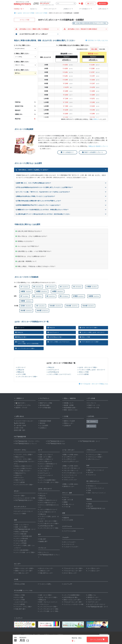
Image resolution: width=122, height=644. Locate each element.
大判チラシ (18, 475)
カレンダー (17, 564)
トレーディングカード (45, 475)
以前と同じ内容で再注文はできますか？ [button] (29, 231)
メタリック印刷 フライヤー (23, 468)
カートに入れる (97, 639)
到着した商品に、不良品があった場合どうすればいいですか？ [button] (35, 266)
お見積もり (96, 119)
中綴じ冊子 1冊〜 (20, 609)
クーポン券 (66, 507)
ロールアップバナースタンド (23, 511)
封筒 (64, 513)
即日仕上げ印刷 (19, 584)
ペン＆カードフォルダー (70, 547)
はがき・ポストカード (45, 489)
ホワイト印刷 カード (45, 461)
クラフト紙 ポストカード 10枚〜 (89, 342)
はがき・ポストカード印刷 (26, 13)
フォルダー (66, 537)
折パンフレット (43, 552)
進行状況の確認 (44, 405)
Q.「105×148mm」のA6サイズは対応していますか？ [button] (61, 170)
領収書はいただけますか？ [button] (25, 241)
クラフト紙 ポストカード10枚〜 (48, 523)
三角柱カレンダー (44, 571)
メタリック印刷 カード (46, 466)
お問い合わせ (19, 416)
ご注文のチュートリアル (22, 405)
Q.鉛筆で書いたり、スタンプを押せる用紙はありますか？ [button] (61, 183)
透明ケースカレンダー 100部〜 (24, 568)
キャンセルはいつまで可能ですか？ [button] (27, 246)
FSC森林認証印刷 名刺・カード (89, 441)
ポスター (17, 491)
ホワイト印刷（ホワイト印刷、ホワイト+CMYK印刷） (27, 343)
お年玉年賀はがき (53, 372)
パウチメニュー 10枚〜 (94, 455)
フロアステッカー (68, 477)
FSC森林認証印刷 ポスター (56, 441)
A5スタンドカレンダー (46, 568)
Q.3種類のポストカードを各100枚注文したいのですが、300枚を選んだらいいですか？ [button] (61, 210)
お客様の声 (67, 426)
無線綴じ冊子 (43, 541)
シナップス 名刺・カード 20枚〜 (25, 552)
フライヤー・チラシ (20, 450)
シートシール (70, 475)
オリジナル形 (72, 473)
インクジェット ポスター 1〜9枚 (25, 498)
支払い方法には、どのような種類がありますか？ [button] (31, 236)
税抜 (102, 49)
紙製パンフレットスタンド (95, 470)
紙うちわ (90, 506)
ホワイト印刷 (21, 374)
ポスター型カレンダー (70, 573)
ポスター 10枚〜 (20, 496)
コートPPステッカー (69, 457)
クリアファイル (67, 526)
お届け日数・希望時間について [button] (26, 261)
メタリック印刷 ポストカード (48, 510)
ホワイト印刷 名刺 (20, 534)
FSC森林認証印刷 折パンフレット (25, 444)
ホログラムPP (67, 584)
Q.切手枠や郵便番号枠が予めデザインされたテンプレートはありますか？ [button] (61, 205)
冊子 (39, 534)
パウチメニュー (91, 450)
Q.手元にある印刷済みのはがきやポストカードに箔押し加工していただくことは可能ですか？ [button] (61, 187)
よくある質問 (43, 426)
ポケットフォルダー (69, 542)
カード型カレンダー (93, 568)
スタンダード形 (71, 468)
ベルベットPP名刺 (20, 543)
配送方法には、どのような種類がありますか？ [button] (31, 256)
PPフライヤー (19, 478)
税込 (94, 49)
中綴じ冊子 (42, 539)
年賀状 (89, 504)
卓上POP (90, 472)
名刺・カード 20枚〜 (21, 527)
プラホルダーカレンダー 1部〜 (72, 571)
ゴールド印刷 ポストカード (47, 512)
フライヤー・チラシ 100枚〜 (23, 455)
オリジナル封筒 (68, 520)
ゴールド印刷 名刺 (20, 541)
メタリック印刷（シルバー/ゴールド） (59, 342)
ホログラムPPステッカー (71, 461)
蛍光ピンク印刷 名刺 (21, 532)
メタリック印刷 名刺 (21, 539)
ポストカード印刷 (42, 13)
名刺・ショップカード (21, 525)
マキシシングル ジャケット (95, 488)
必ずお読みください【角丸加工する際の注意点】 (83, 29)
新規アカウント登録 (45, 403)
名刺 (15, 520)
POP (88, 466)
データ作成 (91, 398)
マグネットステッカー (70, 480)
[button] (50, 9)
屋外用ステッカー (68, 486)
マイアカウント (44, 398)
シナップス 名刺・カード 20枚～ (49, 611)
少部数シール (91, 595)
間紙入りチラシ (19, 457)
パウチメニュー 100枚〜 (94, 457)
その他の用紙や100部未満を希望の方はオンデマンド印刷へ (90, 23)
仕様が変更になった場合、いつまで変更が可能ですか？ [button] (33, 251)
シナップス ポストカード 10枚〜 (25, 348)
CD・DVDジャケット (93, 481)
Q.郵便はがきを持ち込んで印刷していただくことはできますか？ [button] (61, 196)
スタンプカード (43, 471)
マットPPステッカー (69, 459)
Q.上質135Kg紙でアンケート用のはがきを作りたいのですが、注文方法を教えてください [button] (61, 214)
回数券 (65, 502)
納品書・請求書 (68, 405)
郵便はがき (20, 372)
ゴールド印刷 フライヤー (22, 471)
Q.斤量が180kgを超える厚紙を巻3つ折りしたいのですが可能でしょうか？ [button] (61, 201)
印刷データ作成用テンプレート (93, 152)
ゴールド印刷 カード (45, 468)
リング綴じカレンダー (21, 573)
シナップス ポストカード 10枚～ (49, 528)
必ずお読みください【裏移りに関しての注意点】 (34, 29)
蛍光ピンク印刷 (85, 337)
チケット (66, 497)
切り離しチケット (68, 504)
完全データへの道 (93, 408)
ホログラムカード (53, 332)
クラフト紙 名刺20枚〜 (22, 550)
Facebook (91, 426)
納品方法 (73, 398)
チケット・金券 (67, 493)
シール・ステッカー (68, 450)
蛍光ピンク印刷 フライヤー (23, 466)
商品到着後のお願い (69, 408)
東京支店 (42, 423)
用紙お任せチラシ (20, 473)
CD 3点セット (91, 486)
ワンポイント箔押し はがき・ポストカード (92, 332)
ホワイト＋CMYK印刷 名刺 (23, 536)
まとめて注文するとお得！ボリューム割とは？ (34, 34)
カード (40, 450)
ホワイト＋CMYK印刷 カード (48, 464)
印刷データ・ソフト (93, 405)
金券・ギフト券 (68, 500)
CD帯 (89, 490)
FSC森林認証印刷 (20, 436)
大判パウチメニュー (93, 459)
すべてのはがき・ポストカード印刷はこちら (93, 384)
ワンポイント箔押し (45, 584)
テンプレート (91, 403)
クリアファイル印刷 (69, 531)
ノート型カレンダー (93, 571)
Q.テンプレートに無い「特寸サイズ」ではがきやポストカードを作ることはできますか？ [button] (61, 192)
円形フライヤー (19, 480)
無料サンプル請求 (69, 421)
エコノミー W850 (20, 514)
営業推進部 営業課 (45, 421)
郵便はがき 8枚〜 (21, 337)
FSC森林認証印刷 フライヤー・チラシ (27, 441)
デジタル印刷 (24, 590)
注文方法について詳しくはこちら (97, 40)
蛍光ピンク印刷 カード (46, 459)
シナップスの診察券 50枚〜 (47, 480)
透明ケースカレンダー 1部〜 (23, 571)
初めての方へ (20, 403)
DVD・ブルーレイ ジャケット (96, 493)
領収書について (68, 403)
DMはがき (51, 328)
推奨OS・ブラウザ (21, 408)
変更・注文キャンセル (70, 410)
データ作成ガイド (67, 152)
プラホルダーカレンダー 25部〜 (73, 568)
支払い (65, 398)
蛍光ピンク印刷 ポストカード (48, 500)
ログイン (91, 3)
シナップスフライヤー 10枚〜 (24, 485)
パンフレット (42, 548)
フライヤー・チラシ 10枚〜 (23, 459)
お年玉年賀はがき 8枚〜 (55, 337)
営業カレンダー (68, 423)
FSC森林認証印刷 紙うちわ (56, 444)
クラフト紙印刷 (83, 374)
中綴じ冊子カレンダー (45, 573)
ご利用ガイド (19, 398)
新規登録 (103, 3)
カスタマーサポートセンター (24, 421)
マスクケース (91, 475)
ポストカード (20, 328)
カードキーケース (68, 544)
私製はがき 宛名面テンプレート (98, 146)
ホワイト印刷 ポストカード (47, 503)
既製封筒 (66, 518)
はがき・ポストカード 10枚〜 (89, 328)
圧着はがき (19, 332)
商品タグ (41, 478)
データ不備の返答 (44, 408)
